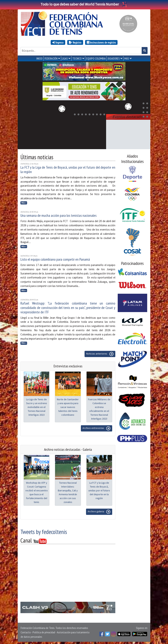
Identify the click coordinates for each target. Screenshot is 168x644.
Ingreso (58, 42)
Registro (75, 42)
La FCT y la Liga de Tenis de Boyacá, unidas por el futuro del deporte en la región (68, 169)
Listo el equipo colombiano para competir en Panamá (55, 259)
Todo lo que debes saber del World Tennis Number (84, 4)
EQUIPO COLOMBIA (96, 58)
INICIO (40, 58)
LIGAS (65, 58)
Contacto (26, 632)
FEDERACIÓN (51, 58)
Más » (24, 202)
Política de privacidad (44, 632)
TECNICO (77, 58)
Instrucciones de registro (101, 42)
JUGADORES (114, 58)
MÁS (127, 58)
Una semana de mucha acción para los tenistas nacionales (58, 215)
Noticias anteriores (100, 353)
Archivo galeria (99, 511)
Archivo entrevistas (97, 428)
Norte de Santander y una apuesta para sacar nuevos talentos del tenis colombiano (68, 406)
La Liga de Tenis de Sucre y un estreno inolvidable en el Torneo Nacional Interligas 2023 (37, 406)
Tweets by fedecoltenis (44, 531)
